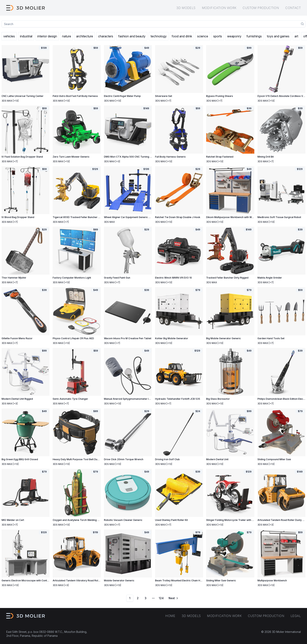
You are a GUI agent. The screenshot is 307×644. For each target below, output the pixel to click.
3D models (186, 8)
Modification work (219, 8)
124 (161, 598)
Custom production (261, 8)
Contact (293, 8)
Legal (296, 616)
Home (170, 616)
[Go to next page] (173, 598)
